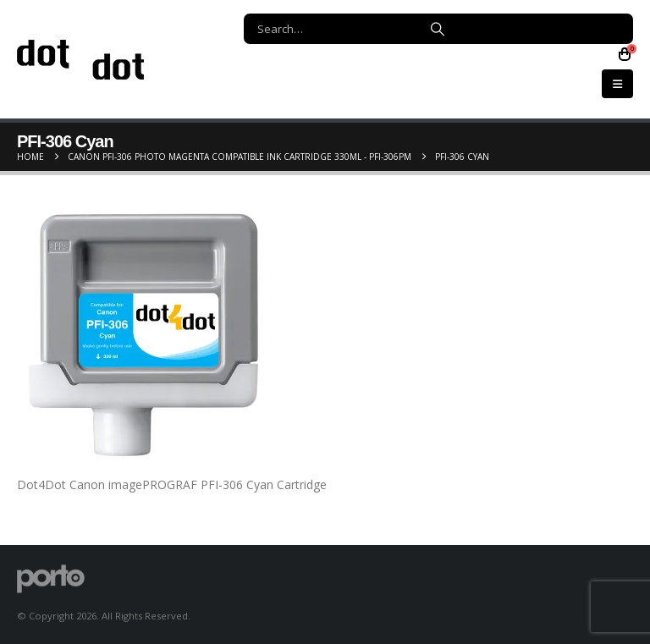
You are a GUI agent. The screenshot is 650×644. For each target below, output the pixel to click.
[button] (617, 84)
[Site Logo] (80, 60)
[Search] (438, 29)
